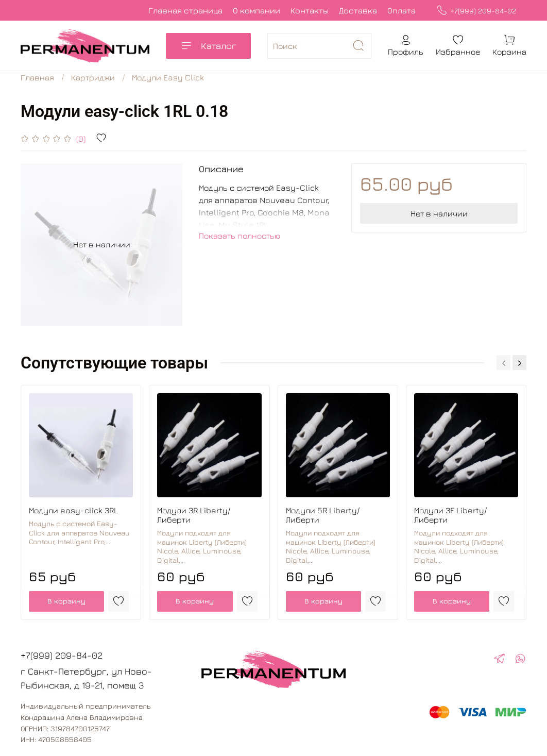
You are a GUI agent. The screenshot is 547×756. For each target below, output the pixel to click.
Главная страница (185, 10)
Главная (37, 77)
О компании (257, 10)
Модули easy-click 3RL (73, 510)
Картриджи (93, 77)
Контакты (310, 10)
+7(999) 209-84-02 (476, 11)
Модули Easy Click (168, 77)
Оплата (401, 10)
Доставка (358, 10)
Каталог (208, 46)
